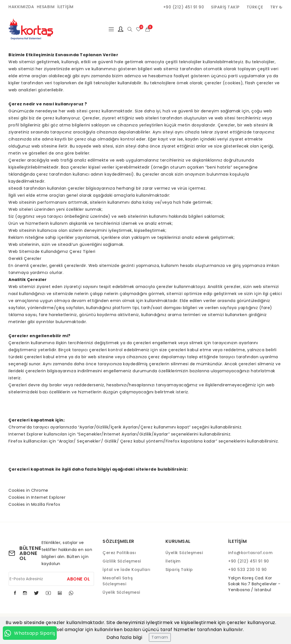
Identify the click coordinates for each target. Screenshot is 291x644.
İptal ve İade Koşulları (127, 570)
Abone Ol (78, 579)
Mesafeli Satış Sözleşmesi (118, 581)
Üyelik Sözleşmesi (121, 592)
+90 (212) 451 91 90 (184, 7)
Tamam (160, 637)
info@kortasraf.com (250, 553)
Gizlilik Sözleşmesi (122, 561)
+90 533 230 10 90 (247, 570)
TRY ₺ (277, 7)
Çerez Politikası (119, 553)
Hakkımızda (21, 7)
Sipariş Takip (225, 7)
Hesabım (46, 7)
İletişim (65, 7)
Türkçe (255, 7)
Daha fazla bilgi (124, 637)
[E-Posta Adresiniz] (51, 579)
